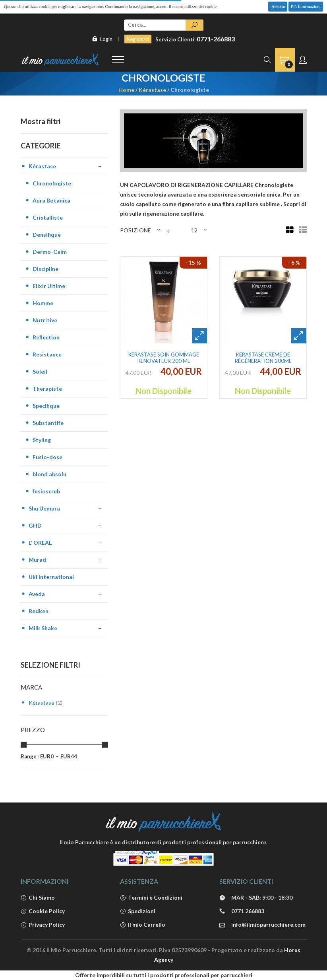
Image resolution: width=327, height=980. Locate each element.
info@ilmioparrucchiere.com (262, 925)
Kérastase (152, 90)
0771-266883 (216, 39)
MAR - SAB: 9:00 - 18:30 (256, 898)
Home (126, 90)
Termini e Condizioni (151, 898)
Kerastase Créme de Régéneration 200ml (263, 358)
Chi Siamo (38, 898)
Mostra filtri (41, 121)
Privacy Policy (43, 925)
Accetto (278, 6)
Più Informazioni (306, 6)
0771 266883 (242, 911)
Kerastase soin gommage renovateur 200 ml (164, 358)
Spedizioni (138, 911)
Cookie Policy (43, 911)
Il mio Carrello (143, 925)
